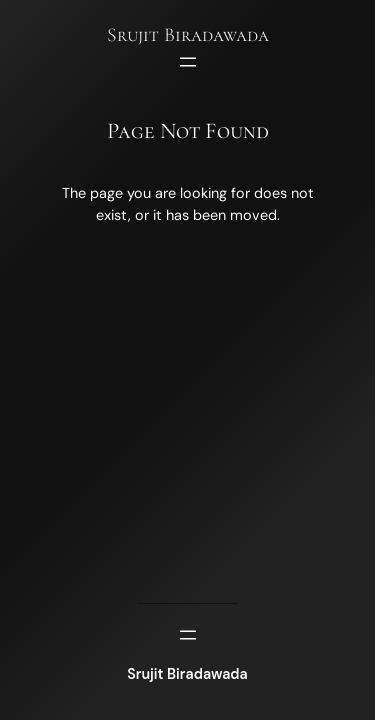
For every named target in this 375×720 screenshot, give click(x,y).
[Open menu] (188, 62)
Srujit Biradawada (188, 35)
